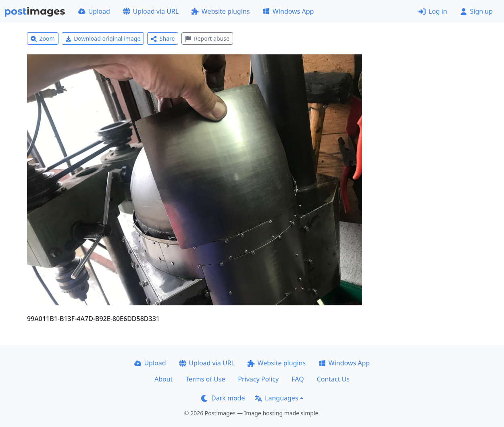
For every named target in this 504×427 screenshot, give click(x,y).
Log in (433, 11)
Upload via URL (151, 11)
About (163, 379)
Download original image (103, 38)
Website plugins (221, 11)
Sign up (476, 11)
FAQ (298, 379)
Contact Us (333, 379)
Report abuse (207, 38)
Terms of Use (205, 379)
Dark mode (223, 398)
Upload (94, 11)
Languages (276, 398)
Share (163, 38)
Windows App (288, 11)
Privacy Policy (258, 379)
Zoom (43, 38)
